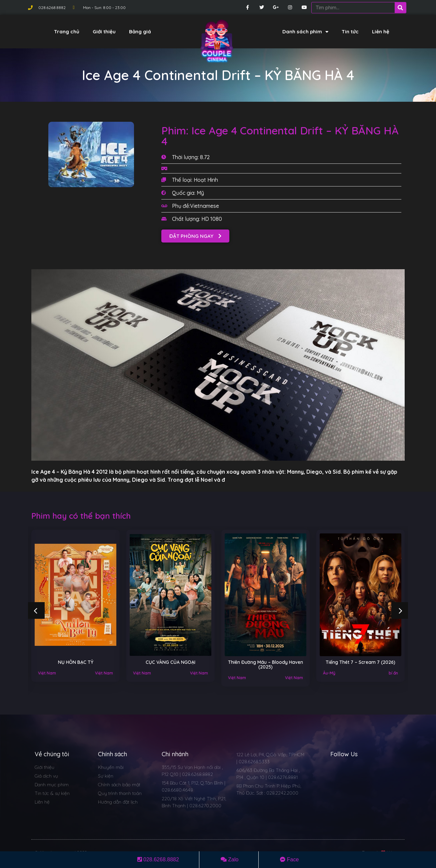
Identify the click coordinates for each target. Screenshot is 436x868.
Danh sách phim (305, 32)
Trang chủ (67, 32)
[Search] (400, 8)
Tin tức (350, 32)
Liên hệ (381, 32)
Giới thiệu (104, 32)
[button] (195, 236)
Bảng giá (140, 32)
